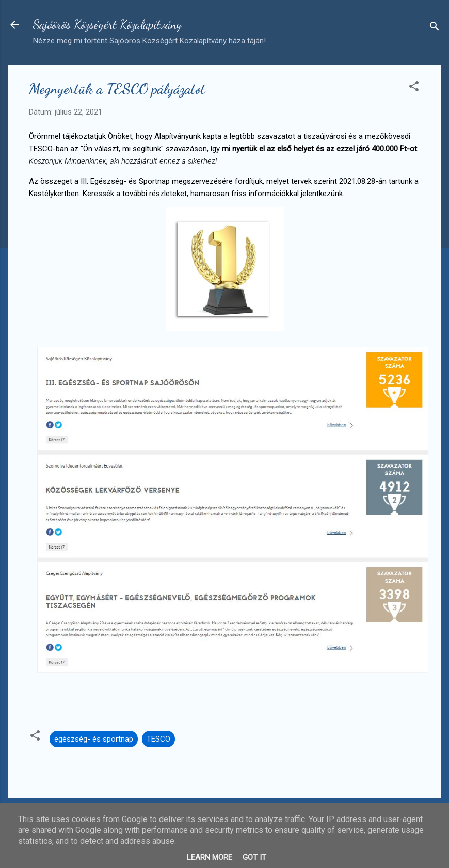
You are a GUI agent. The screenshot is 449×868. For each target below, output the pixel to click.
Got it (254, 857)
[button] (414, 88)
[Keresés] (435, 28)
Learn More (210, 857)
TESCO (158, 739)
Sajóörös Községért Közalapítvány (107, 25)
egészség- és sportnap (94, 739)
